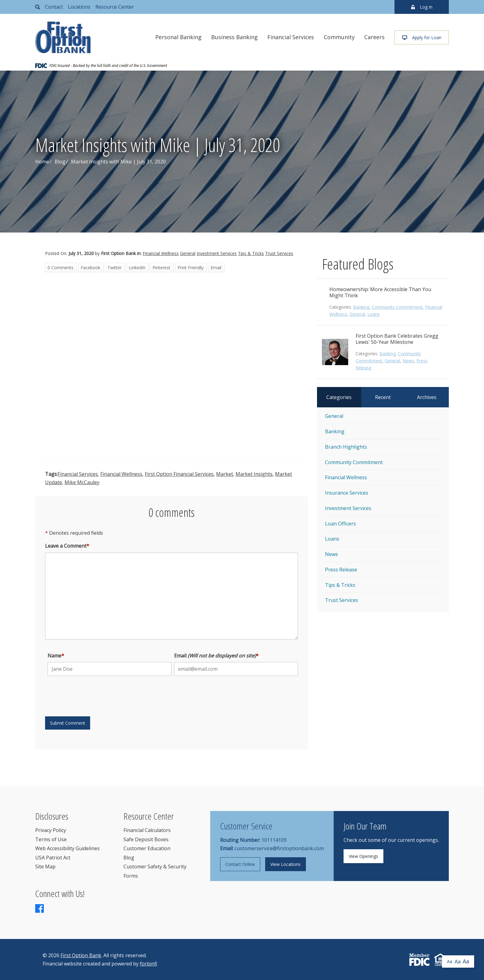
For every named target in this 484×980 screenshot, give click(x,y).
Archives (427, 397)
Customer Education (147, 848)
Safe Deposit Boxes (146, 839)
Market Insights (254, 474)
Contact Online (240, 864)
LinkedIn (137, 268)
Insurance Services (347, 493)
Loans (373, 314)
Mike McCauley (82, 482)
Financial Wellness (161, 253)
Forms (131, 876)
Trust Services (279, 253)
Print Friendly (190, 268)
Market (225, 474)
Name (56, 656)
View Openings (363, 856)
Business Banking (234, 37)
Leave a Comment (67, 546)
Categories (339, 397)
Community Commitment (397, 307)
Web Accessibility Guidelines (67, 848)
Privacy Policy (51, 830)
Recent (383, 397)
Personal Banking (178, 37)
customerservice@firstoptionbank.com (279, 848)
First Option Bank (81, 955)
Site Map (45, 867)
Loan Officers (340, 524)
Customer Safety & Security (155, 867)
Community (339, 37)
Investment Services (217, 253)
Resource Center (115, 7)
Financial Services (291, 37)
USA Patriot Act (53, 858)
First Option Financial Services (179, 474)
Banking (361, 307)
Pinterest (161, 268)
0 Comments (60, 268)
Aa (450, 961)
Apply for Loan (422, 37)
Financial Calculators (147, 830)
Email (216, 268)
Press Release (341, 570)
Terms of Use (51, 839)
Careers (374, 37)
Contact (54, 7)
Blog (60, 162)
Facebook (90, 268)
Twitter (115, 268)
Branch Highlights (346, 447)
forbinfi (148, 964)
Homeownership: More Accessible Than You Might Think (380, 292)
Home (42, 162)
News (408, 361)
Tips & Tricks (251, 253)
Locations (79, 7)
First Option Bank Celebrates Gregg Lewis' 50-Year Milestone (397, 339)
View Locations (286, 864)
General (188, 253)
